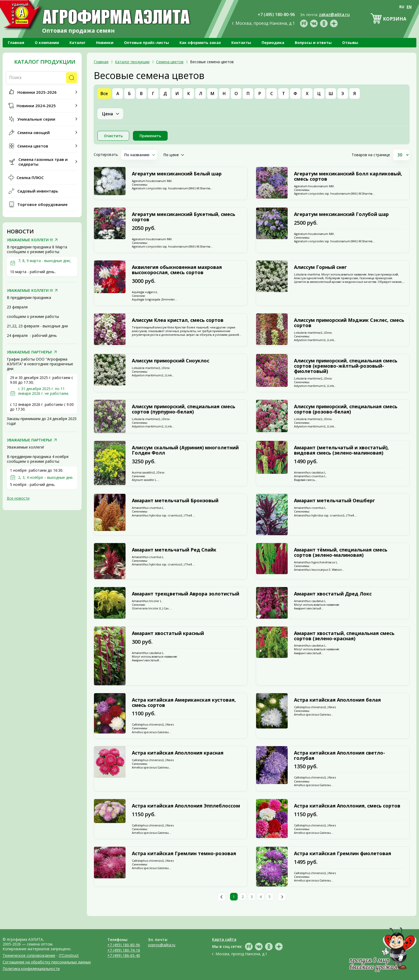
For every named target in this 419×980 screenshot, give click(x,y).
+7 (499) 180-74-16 (124, 950)
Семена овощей (34, 132)
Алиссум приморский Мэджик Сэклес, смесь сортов (349, 323)
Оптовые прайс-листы (146, 43)
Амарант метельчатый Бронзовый (175, 501)
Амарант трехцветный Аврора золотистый (186, 594)
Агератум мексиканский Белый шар (177, 174)
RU (402, 7)
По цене (171, 155)
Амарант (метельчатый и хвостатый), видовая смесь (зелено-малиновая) (341, 450)
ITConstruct (69, 955)
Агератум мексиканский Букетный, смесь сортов (184, 217)
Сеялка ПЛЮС (30, 178)
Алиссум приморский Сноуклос (171, 361)
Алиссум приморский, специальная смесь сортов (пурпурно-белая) (184, 409)
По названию (137, 155)
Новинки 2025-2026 (37, 92)
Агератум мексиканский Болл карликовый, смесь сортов (348, 176)
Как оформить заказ (200, 43)
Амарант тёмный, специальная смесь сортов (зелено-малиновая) (341, 553)
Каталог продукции (45, 62)
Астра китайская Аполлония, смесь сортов (347, 806)
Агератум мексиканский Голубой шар (341, 214)
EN (409, 7)
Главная (16, 43)
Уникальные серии (36, 119)
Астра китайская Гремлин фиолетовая (343, 854)
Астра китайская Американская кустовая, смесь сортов (184, 703)
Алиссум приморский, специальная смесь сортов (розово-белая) (346, 409)
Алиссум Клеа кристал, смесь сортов (178, 320)
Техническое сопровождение (29, 955)
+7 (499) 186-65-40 (124, 955)
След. (282, 897)
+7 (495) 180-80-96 (124, 945)
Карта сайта (224, 939)
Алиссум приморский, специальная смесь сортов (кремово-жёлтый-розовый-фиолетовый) (346, 366)
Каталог (78, 43)
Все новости (18, 498)
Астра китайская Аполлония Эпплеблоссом (186, 806)
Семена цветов (33, 146)
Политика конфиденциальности (31, 969)
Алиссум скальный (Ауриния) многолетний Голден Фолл (185, 450)
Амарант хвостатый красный (168, 633)
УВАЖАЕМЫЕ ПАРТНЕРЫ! (29, 352)
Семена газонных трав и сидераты (43, 162)
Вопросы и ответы (313, 43)
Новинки (105, 43)
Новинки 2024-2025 (36, 106)
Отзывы (350, 43)
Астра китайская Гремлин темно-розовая (184, 854)
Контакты (241, 43)
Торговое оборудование (43, 204)
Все (104, 93)
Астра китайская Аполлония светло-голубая (340, 756)
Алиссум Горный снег (320, 267)
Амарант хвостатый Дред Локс (333, 594)
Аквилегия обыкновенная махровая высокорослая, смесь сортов (177, 270)
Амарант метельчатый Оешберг (335, 501)
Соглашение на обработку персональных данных (47, 962)
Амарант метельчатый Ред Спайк (174, 550)
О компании (47, 43)
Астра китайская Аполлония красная (178, 753)
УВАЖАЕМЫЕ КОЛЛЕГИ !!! (30, 240)
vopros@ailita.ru (162, 945)
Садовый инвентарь (38, 191)
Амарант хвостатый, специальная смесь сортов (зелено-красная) (344, 636)
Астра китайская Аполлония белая (337, 700)
